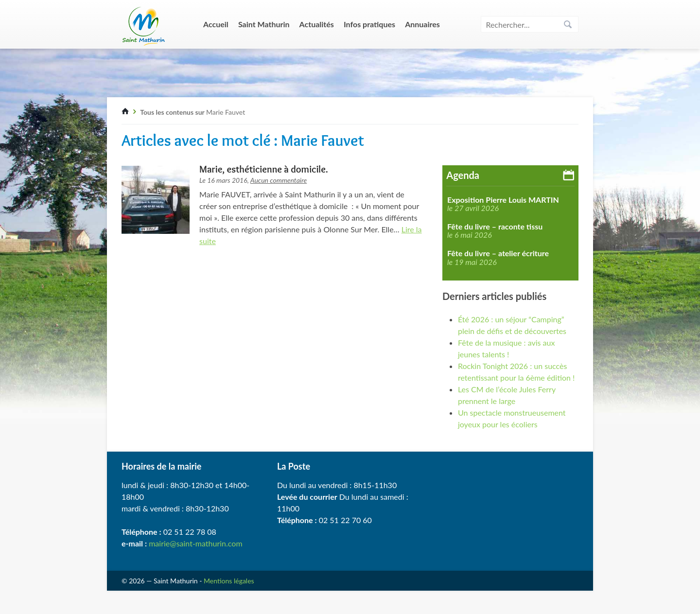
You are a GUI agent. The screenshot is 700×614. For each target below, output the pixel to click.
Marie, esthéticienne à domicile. (264, 169)
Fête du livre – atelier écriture (498, 253)
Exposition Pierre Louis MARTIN (503, 200)
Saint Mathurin (264, 24)
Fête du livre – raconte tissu (495, 227)
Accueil (216, 24)
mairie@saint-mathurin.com (195, 543)
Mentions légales (229, 581)
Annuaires (422, 24)
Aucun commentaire (279, 180)
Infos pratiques (369, 24)
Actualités (317, 24)
